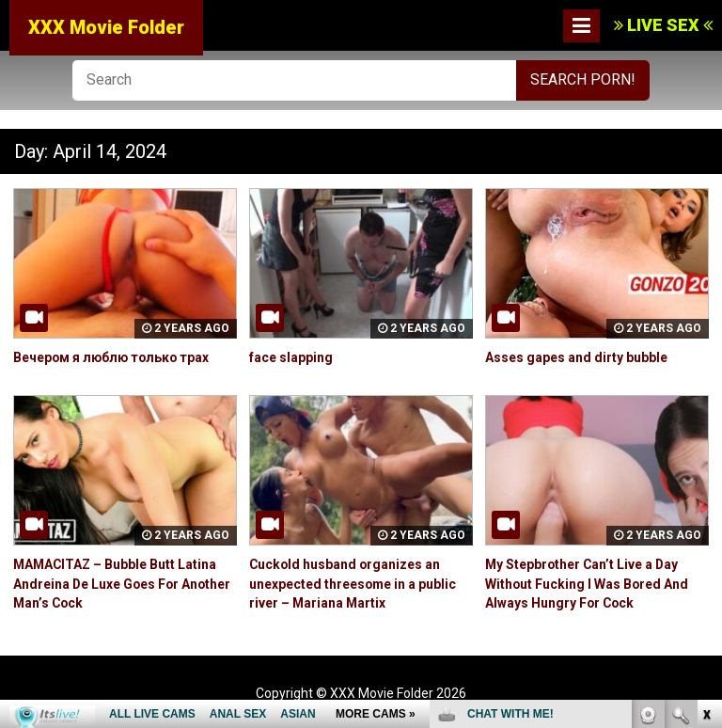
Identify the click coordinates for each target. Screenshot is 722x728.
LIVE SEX (663, 25)
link (706, 434)
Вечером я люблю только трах (113, 357)
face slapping (291, 357)
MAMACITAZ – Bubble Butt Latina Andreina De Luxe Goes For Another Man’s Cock (124, 582)
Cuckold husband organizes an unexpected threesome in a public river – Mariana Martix (353, 582)
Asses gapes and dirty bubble (576, 357)
